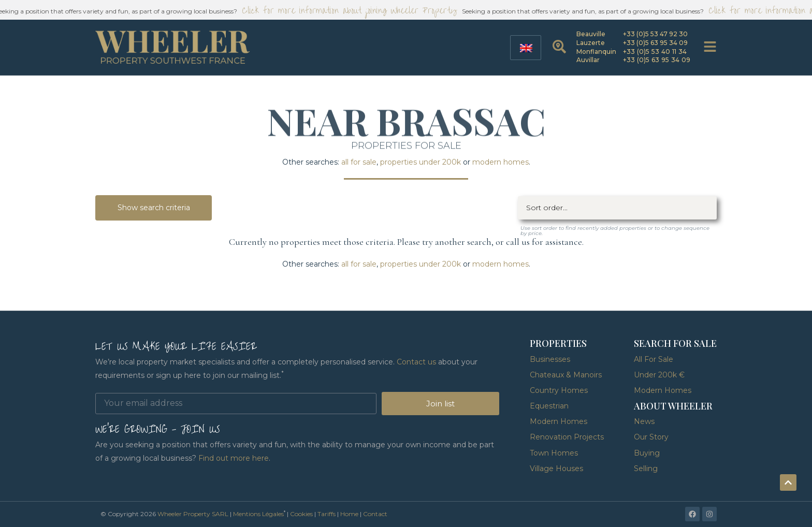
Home (349, 514)
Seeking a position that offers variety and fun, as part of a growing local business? (585, 11)
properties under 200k (421, 162)
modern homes (501, 162)
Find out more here (234, 458)
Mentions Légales (258, 514)
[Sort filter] (617, 208)
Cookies (301, 514)
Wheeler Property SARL (193, 514)
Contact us (416, 362)
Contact (375, 514)
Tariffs (327, 514)
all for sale (359, 162)
